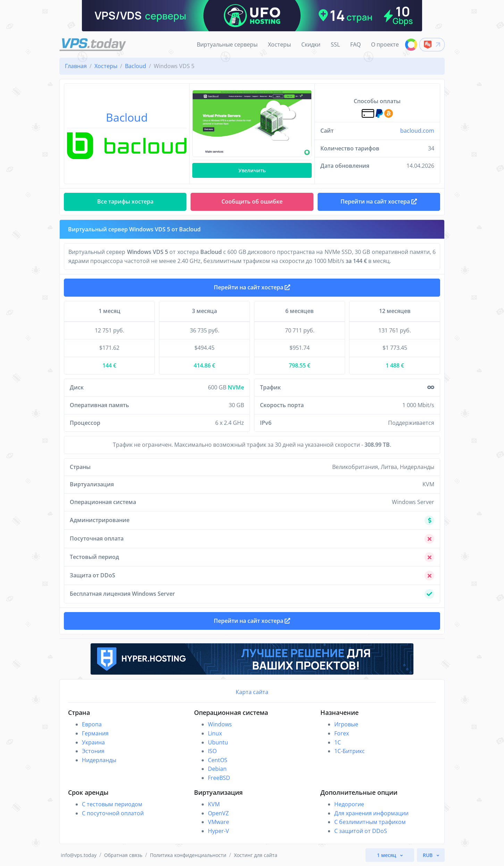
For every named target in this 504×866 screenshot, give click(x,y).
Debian (217, 769)
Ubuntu (218, 742)
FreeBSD (219, 778)
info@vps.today (79, 855)
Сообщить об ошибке (252, 201)
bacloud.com (417, 131)
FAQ (355, 44)
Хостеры (279, 44)
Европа (92, 724)
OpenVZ (218, 813)
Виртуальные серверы (227, 44)
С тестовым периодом (112, 804)
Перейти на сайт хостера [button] (379, 201)
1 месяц (387, 855)
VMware (219, 822)
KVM (214, 804)
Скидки (311, 44)
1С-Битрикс (350, 751)
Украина (93, 742)
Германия (95, 733)
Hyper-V (219, 831)
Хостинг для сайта (256, 855)
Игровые (346, 724)
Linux (215, 733)
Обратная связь (123, 855)
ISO (212, 751)
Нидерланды (99, 760)
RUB (428, 855)
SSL (335, 44)
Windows (220, 724)
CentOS (218, 760)
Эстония (93, 751)
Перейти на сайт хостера (252, 287)
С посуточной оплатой (113, 813)
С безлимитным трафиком (370, 822)
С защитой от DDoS (361, 831)
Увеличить (252, 170)
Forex (342, 733)
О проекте (385, 44)
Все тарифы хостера (125, 201)
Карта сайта (252, 692)
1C (338, 742)
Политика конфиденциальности (188, 855)
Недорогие (349, 804)
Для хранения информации (371, 813)
